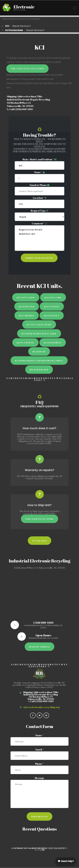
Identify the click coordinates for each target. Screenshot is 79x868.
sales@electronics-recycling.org (41, 707)
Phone (40, 764)
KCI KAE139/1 (52, 316)
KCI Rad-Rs (39, 352)
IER (43, 850)
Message (39, 778)
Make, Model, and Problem (38, 159)
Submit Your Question (39, 258)
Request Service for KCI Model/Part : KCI (39, 238)
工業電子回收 (52, 848)
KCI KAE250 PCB (39, 370)
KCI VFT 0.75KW (26, 298)
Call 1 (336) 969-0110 (20, 109)
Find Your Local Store (39, 519)
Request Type (38, 211)
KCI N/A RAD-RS (26, 343)
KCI (7, 26)
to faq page (39, 541)
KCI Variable (27, 316)
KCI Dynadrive (53, 343)
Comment (38, 223)
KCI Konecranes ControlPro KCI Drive (39, 361)
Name (38, 172)
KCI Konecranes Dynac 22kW (39, 334)
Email (40, 750)
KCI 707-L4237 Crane (39, 325)
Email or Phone (38, 185)
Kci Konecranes (14, 30)
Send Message (40, 817)
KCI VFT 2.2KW (53, 298)
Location (39, 198)
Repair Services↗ (22, 26)
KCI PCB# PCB (27, 307)
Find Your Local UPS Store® (27, 69)
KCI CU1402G (52, 307)
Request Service (39, 647)
